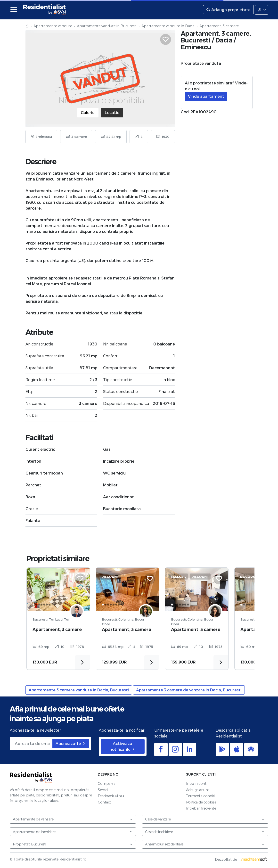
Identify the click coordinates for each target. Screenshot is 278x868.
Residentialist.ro (45, 10)
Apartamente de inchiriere (73, 832)
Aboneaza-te (71, 743)
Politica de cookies (201, 802)
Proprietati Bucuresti (73, 844)
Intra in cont (196, 783)
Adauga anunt (198, 790)
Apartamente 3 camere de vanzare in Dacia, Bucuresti (189, 690)
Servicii (103, 790)
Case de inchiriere (205, 832)
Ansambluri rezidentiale (205, 844)
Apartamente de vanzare (73, 819)
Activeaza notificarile (123, 746)
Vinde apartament (206, 96)
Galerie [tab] (88, 112)
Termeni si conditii (201, 796)
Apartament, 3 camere (57, 629)
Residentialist (31, 778)
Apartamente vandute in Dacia (168, 26)
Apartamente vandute (53, 26)
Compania (106, 783)
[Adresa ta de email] (32, 744)
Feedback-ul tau (111, 796)
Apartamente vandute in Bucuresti (107, 26)
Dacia (224, 40)
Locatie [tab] (112, 112)
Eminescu (196, 47)
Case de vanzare (205, 819)
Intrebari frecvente (201, 808)
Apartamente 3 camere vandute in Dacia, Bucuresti (79, 690)
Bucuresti (196, 40)
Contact (104, 802)
